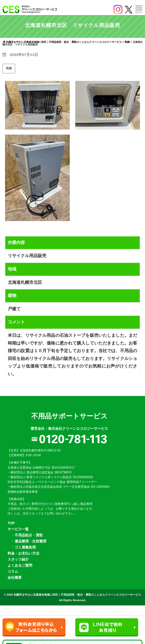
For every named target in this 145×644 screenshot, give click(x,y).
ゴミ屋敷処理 (25, 547)
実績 (9, 68)
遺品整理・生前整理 (30, 541)
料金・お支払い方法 (23, 553)
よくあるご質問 (20, 565)
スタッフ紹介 (18, 559)
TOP (11, 523)
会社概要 (15, 577)
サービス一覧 (18, 529)
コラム (13, 571)
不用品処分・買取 (29, 535)
